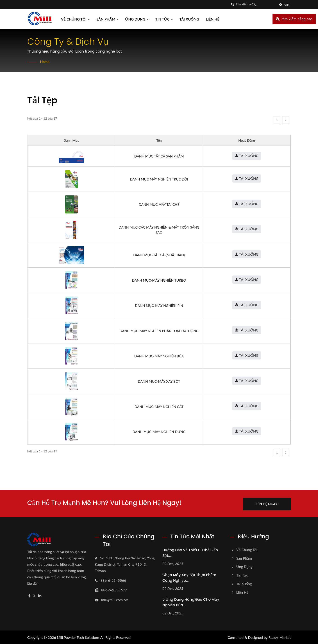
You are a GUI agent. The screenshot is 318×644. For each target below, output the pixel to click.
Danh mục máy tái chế (159, 204)
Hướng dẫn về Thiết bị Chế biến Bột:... (190, 552)
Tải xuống (189, 19)
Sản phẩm (107, 19)
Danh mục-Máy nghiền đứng (159, 432)
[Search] (256, 4)
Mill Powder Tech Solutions (78, 637)
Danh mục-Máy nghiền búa (159, 356)
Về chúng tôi (75, 19)
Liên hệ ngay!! (269, 503)
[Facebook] (29, 595)
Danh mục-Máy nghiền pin (159, 306)
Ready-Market (280, 637)
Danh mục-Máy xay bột (159, 381)
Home (45, 61)
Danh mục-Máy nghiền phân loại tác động (159, 331)
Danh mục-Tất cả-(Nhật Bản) (159, 255)
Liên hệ (213, 19)
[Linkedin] (40, 595)
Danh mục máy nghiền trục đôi (159, 179)
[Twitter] (34, 595)
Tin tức (164, 19)
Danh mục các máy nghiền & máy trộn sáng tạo (159, 230)
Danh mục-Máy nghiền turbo (159, 280)
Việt (287, 5)
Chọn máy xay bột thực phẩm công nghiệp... (189, 577)
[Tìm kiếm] (232, 4)
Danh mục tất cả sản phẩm (159, 156)
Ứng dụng (137, 19)
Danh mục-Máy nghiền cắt (159, 407)
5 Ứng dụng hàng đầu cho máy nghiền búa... (191, 602)
